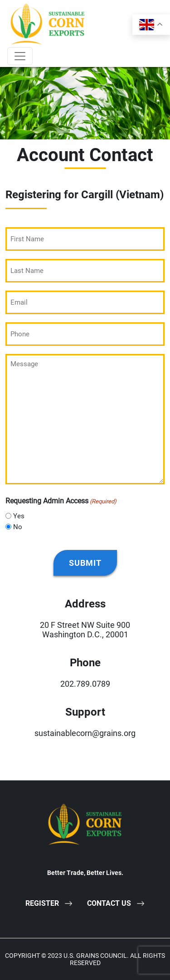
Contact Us (109, 903)
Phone (85, 663)
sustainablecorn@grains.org (85, 733)
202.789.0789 (85, 684)
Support (85, 712)
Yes (19, 516)
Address (85, 604)
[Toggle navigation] (20, 56)
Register (42, 903)
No (18, 527)
